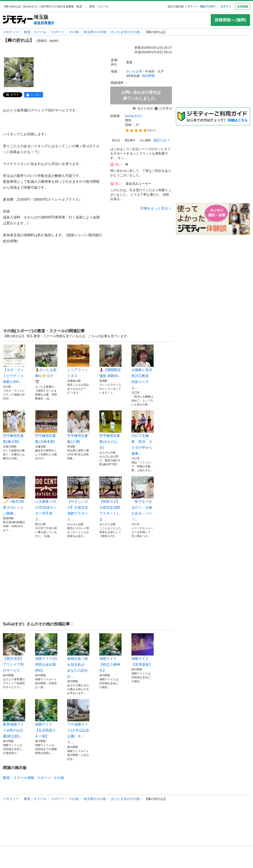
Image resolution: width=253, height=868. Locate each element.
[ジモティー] (18, 20)
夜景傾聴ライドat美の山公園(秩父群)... (14, 719)
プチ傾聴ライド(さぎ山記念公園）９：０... (78, 722)
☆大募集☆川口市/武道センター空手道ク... (46, 499)
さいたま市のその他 (125, 32)
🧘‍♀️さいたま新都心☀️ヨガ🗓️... (46, 364)
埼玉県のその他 (95, 32)
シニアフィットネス (78, 361)
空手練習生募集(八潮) (78, 427)
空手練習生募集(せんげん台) (110, 430)
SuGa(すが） (135, 116)
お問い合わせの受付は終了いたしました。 (141, 95)
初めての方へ (208, 6)
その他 (74, 32)
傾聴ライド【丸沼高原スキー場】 (46, 719)
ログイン (226, 6)
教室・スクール (35, 32)
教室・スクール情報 (19, 778)
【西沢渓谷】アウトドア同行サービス (14, 653)
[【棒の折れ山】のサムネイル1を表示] (19, 72)
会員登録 (243, 6)
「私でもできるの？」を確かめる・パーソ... (143, 499)
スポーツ (58, 32)
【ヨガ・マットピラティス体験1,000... (14, 364)
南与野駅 (149, 76)
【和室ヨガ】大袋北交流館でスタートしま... (110, 499)
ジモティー (11, 32)
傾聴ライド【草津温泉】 (143, 650)
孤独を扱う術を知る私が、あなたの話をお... (78, 656)
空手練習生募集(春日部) (14, 427)
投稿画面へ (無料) (230, 20)
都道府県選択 (44, 23)
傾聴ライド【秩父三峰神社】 (110, 653)
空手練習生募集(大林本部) (46, 427)
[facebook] (34, 95)
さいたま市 (134, 71)
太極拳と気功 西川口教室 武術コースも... (143, 367)
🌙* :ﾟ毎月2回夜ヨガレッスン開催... (14, 496)
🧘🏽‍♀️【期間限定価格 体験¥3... (110, 361)
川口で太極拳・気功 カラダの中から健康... (143, 433)
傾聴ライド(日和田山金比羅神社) (46, 653)
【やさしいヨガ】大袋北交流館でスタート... (78, 499)
